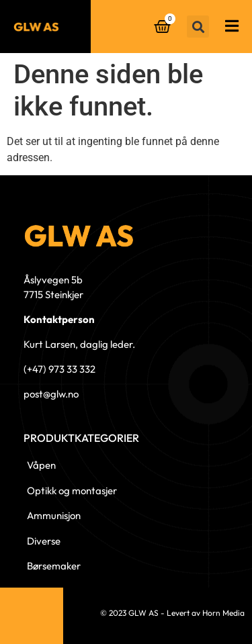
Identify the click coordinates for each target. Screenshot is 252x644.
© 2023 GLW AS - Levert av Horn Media (172, 613)
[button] (198, 27)
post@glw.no (51, 394)
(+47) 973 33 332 (59, 369)
